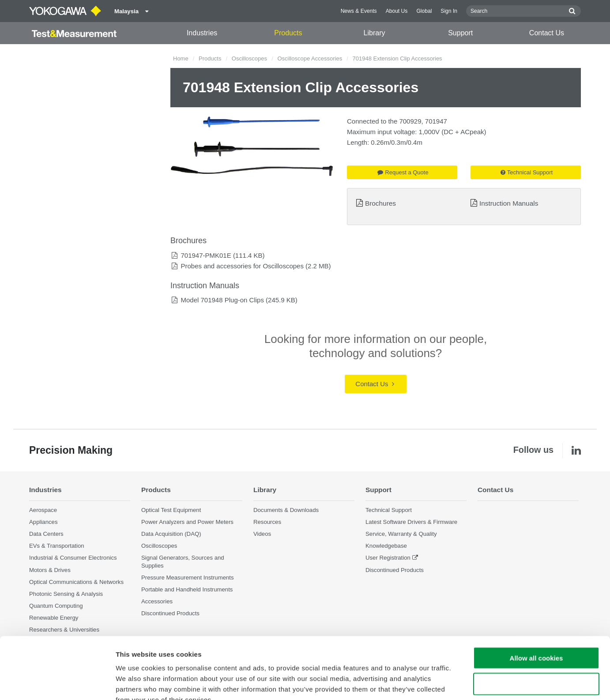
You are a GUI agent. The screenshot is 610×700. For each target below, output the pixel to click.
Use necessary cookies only (536, 631)
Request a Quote (403, 172)
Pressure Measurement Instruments (188, 578)
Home (181, 58)
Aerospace (43, 510)
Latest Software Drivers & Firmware (411, 522)
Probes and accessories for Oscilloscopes (242, 266)
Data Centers (46, 534)
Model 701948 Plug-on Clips (222, 300)
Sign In (449, 11)
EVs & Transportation (57, 546)
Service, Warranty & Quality (401, 534)
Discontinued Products (395, 570)
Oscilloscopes (249, 58)
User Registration (388, 558)
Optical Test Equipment (171, 510)
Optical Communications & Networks (76, 582)
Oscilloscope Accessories (310, 58)
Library (375, 33)
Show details (463, 683)
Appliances (43, 522)
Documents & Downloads (286, 510)
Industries (202, 33)
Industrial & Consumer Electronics (73, 558)
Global (424, 11)
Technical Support (527, 172)
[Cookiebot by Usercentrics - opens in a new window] (57, 683)
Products (288, 33)
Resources (267, 522)
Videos (262, 534)
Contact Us (547, 33)
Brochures (380, 203)
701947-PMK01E (206, 255)
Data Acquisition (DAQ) (171, 534)
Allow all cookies (537, 605)
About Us (397, 11)
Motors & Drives (50, 570)
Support (460, 33)
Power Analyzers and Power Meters (187, 522)
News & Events (359, 11)
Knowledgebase (386, 546)
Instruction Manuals (509, 203)
